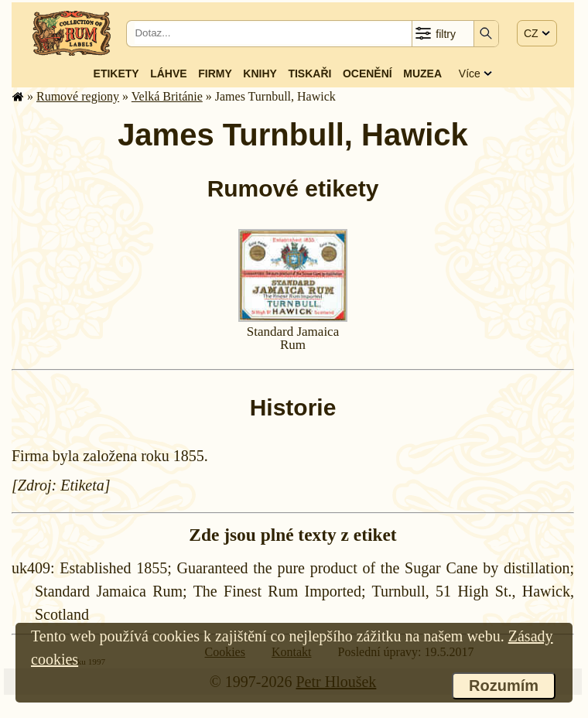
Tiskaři (309, 74)
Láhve (168, 74)
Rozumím (504, 686)
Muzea (422, 74)
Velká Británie (167, 96)
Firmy (215, 74)
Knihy (260, 74)
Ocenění (367, 74)
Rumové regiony (78, 96)
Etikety (116, 74)
